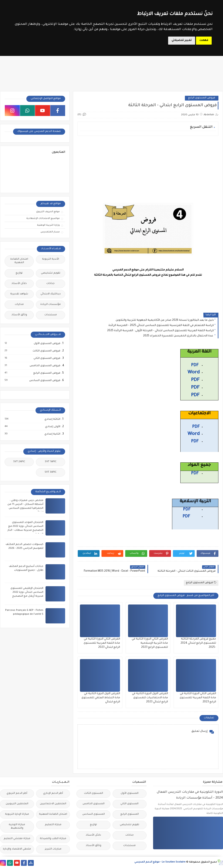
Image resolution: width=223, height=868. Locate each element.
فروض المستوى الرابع (202, 98)
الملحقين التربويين (17, 804)
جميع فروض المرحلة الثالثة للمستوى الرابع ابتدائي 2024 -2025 (198, 643)
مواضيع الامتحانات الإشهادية (43, 218)
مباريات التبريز (53, 849)
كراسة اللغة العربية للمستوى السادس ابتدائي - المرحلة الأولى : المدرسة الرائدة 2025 (160, 331)
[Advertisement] (148, 170)
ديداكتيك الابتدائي (51, 294)
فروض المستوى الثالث (46, 351)
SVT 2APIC (19, 462)
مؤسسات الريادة (51, 305)
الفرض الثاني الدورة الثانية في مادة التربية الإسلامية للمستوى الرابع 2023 (150, 643)
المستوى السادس (94, 814)
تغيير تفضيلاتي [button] (182, 40)
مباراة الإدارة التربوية (17, 814)
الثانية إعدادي (52, 434)
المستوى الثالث (94, 793)
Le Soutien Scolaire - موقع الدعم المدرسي (160, 862)
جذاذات (51, 284)
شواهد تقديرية (19, 294)
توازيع (19, 273)
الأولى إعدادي (52, 427)
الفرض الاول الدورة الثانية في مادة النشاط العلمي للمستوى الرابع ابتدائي (101, 698)
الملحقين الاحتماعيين (53, 804)
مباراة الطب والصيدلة (53, 839)
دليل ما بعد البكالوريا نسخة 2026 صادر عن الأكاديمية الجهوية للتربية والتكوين (165, 320)
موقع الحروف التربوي (48, 212)
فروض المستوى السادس (45, 381)
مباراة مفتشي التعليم (17, 839)
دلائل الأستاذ (19, 284)
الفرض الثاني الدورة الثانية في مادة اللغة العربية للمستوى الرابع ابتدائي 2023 (102, 643)
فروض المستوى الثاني (47, 358)
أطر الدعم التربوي (17, 793)
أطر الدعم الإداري (53, 793)
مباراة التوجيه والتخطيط (17, 827)
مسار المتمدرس (50, 232)
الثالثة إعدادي (52, 419)
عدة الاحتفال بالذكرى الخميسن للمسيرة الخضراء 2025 (178, 336)
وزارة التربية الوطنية (48, 225)
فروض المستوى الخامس (45, 366)
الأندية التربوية (51, 259)
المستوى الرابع (130, 814)
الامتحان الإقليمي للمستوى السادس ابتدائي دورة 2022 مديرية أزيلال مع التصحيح (27, 592)
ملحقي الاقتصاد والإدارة (17, 849)
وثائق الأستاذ (19, 315)
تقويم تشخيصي (51, 273)
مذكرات (19, 305)
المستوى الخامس (94, 804)
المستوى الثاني (129, 804)
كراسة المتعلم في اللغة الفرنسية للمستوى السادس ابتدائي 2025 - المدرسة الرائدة (161, 326)
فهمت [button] (204, 40)
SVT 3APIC (51, 472)
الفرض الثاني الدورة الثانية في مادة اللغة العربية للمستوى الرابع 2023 (198, 698)
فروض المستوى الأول (47, 344)
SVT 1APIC (51, 462)
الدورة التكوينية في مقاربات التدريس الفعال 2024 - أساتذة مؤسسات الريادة (190, 795)
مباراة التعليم (53, 825)
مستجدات (51, 315)
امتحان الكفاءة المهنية (19, 261)
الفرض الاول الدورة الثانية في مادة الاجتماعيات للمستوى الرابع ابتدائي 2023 (150, 698)
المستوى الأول (130, 793)
